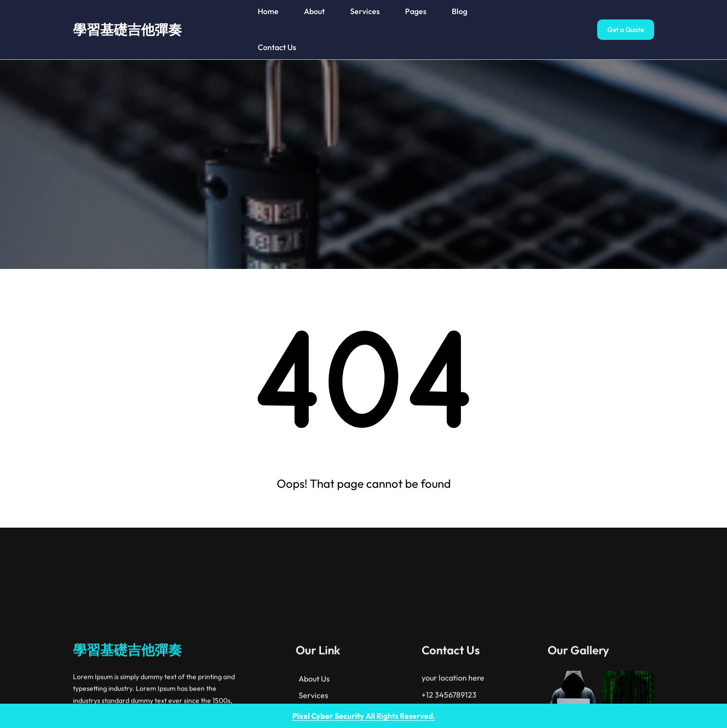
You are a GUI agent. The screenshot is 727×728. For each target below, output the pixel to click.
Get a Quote (626, 30)
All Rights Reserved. (364, 716)
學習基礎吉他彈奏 (127, 29)
